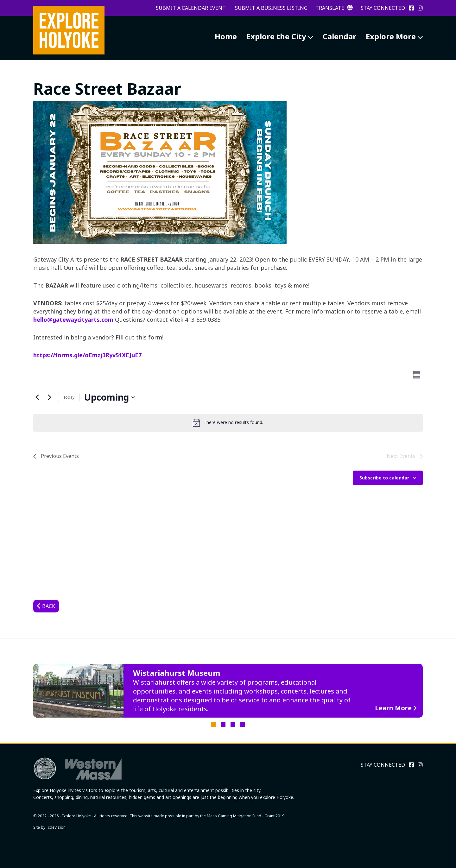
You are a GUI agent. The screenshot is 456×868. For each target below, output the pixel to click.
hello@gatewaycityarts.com (73, 320)
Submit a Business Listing (271, 8)
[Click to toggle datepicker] (110, 397)
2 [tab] (223, 725)
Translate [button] (334, 8)
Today (69, 397)
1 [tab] (213, 725)
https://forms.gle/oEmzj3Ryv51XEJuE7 (87, 355)
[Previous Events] (37, 397)
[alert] (228, 423)
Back (49, 606)
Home (226, 36)
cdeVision (57, 827)
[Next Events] (49, 397)
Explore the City (276, 36)
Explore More (391, 36)
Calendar (339, 36)
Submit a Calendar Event (191, 8)
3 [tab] (233, 725)
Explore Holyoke (69, 30)
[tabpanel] (228, 691)
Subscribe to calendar (384, 478)
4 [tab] (243, 725)
